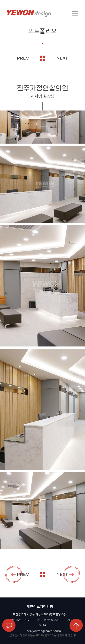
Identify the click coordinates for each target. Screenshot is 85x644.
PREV (23, 58)
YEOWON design (29, 13)
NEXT (62, 58)
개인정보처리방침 (40, 607)
